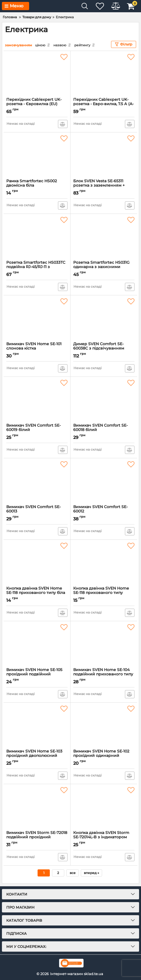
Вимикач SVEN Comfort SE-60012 (104, 511)
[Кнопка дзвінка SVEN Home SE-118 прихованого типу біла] (37, 563)
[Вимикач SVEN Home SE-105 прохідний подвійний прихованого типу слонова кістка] (37, 644)
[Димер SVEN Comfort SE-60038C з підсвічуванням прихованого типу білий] (104, 318)
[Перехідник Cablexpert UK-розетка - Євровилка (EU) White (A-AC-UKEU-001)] (37, 74)
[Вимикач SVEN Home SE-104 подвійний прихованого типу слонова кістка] (104, 644)
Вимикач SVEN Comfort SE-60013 (37, 511)
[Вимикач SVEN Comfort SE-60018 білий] (104, 400)
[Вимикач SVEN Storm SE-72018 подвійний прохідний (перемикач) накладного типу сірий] (37, 807)
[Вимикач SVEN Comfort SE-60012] (104, 481)
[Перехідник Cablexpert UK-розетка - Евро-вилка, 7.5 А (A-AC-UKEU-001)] (104, 74)
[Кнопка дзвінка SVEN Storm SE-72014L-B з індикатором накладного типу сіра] (104, 807)
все (73, 873)
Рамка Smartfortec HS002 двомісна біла (37, 186)
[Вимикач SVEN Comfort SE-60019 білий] (37, 400)
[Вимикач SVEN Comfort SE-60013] (37, 481)
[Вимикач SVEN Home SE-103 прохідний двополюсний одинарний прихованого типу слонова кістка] (37, 726)
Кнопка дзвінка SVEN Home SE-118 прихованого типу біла (37, 593)
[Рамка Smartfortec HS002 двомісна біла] (37, 155)
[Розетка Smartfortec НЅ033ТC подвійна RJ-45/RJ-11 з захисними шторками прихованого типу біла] (37, 237)
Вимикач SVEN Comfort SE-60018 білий (104, 430)
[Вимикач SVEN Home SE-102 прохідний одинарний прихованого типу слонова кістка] (104, 726)
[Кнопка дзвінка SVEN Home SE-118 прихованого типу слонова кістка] (104, 563)
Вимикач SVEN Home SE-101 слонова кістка (37, 348)
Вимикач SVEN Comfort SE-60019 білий (37, 430)
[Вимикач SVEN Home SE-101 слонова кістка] (37, 318)
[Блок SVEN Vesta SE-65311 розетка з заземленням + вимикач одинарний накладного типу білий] (104, 155)
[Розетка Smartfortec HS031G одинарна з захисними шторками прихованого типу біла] (104, 237)
